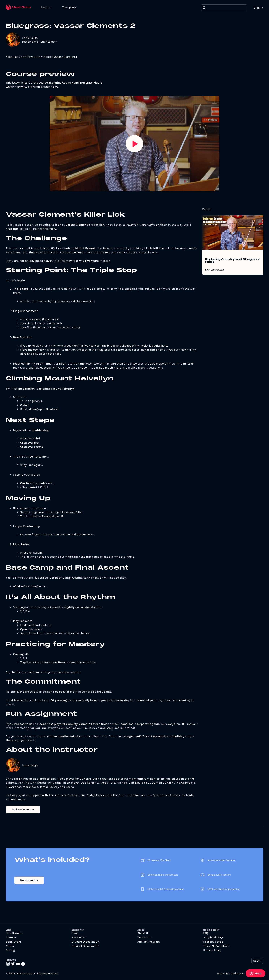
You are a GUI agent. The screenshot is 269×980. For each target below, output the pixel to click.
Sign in (258, 8)
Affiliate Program (149, 942)
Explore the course (23, 809)
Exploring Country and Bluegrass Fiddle (232, 261)
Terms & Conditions (217, 946)
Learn (46, 7)
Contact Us (145, 938)
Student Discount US (85, 946)
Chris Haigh (30, 38)
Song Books (14, 942)
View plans (70, 7)
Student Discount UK (85, 942)
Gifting (10, 951)
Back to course (29, 880)
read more (18, 799)
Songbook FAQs (213, 938)
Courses (11, 938)
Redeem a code (213, 942)
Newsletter (78, 938)
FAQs (206, 933)
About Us (143, 933)
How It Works (14, 933)
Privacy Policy (212, 951)
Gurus (10, 946)
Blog (74, 933)
